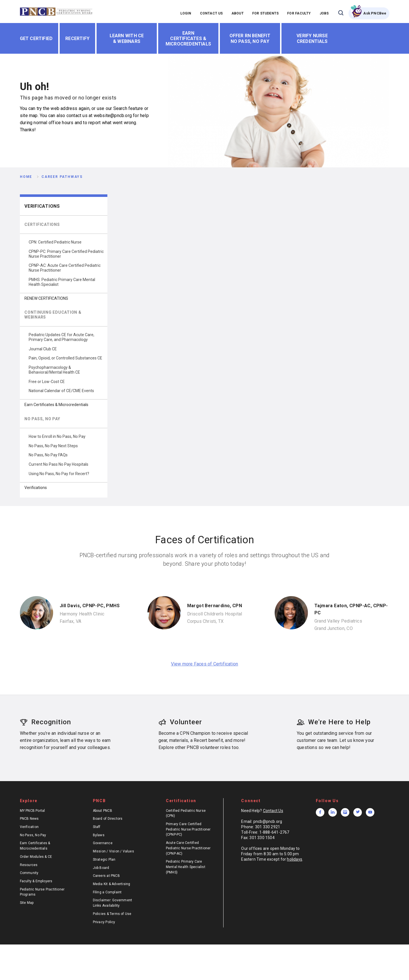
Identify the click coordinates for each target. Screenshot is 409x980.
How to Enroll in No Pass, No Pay (57, 436)
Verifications (42, 206)
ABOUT (238, 13)
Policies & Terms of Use (112, 914)
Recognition (45, 722)
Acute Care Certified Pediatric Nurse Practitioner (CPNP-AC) (188, 848)
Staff (97, 827)
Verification (29, 827)
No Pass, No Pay (33, 835)
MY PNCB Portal (33, 811)
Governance (103, 843)
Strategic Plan (104, 860)
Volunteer (180, 722)
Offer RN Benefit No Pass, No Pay (250, 38)
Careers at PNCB (106, 876)
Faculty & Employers (36, 881)
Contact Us (273, 811)
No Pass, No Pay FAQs (48, 455)
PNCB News (29, 819)
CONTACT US (211, 13)
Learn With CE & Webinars (127, 38)
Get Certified (36, 39)
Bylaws (99, 835)
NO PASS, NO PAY (42, 419)
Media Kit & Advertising (112, 884)
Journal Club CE (43, 349)
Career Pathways (62, 177)
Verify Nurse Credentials (312, 38)
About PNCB (103, 811)
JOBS (324, 13)
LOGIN (186, 13)
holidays (295, 859)
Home (26, 177)
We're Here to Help (334, 722)
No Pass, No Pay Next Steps (53, 446)
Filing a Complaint (107, 892)
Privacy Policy (104, 922)
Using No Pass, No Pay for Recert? (59, 474)
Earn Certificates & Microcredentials (188, 39)
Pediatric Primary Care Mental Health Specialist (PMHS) (186, 867)
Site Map (27, 903)
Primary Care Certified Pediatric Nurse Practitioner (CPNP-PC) (188, 829)
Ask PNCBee (375, 13)
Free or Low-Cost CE (47, 382)
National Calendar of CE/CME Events (61, 391)
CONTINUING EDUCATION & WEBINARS (53, 315)
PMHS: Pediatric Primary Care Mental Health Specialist (62, 282)
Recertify (77, 39)
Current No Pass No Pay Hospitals (59, 464)
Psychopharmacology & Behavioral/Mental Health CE (54, 370)
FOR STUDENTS (266, 13)
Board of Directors (108, 819)
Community (29, 873)
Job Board (101, 868)
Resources (29, 865)
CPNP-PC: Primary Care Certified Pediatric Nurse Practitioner (66, 254)
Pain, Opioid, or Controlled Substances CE (65, 358)
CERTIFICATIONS (42, 224)
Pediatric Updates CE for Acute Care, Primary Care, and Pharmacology (61, 337)
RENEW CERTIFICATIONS (46, 298)
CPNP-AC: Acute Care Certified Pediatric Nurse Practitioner (65, 268)
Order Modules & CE (36, 857)
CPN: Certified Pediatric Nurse (55, 242)
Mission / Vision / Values (113, 851)
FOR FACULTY (299, 13)
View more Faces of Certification (205, 664)
